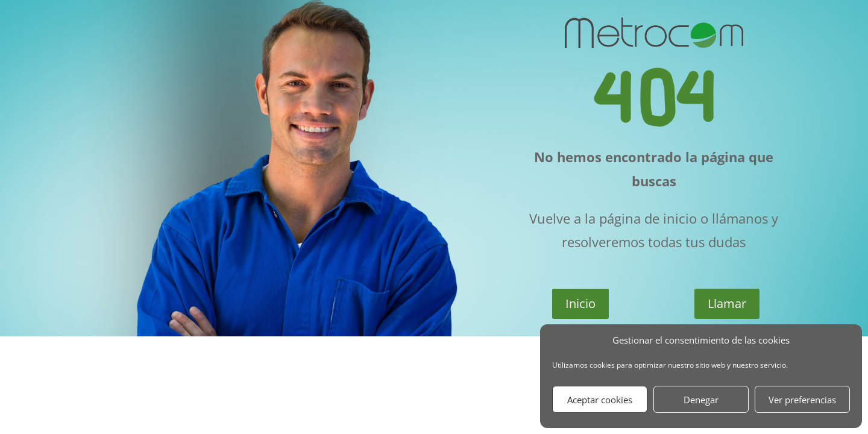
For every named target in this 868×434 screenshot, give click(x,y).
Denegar (701, 400)
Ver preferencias (802, 400)
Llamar (727, 303)
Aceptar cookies (600, 400)
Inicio (580, 303)
